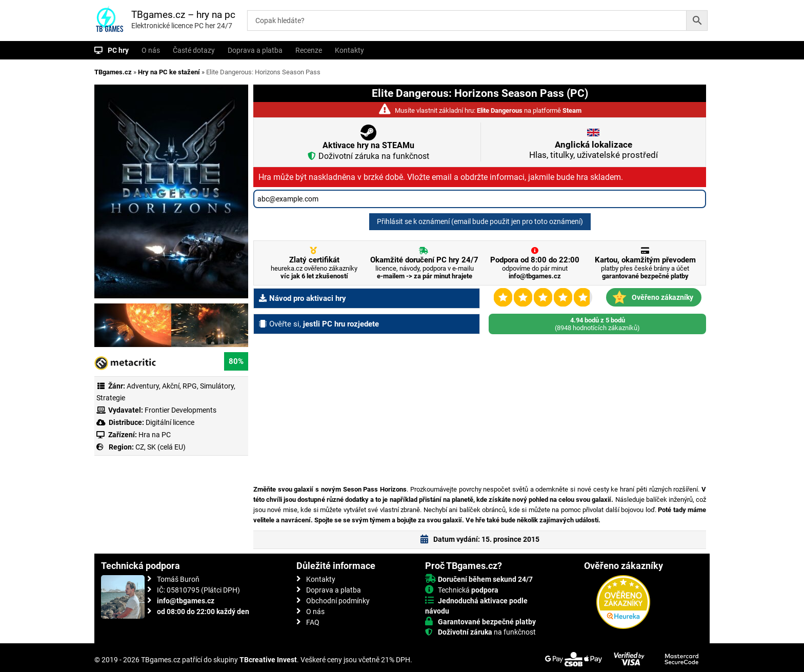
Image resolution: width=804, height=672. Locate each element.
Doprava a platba (255, 50)
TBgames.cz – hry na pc (183, 15)
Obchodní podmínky (338, 601)
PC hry (118, 50)
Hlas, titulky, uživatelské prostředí (594, 150)
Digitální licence (169, 422)
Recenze (309, 50)
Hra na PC (154, 435)
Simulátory (217, 386)
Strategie (111, 398)
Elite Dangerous (500, 110)
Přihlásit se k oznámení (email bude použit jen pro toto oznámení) (480, 221)
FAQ (313, 622)
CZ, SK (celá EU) (160, 447)
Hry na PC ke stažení (169, 72)
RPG (190, 386)
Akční (171, 386)
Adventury (143, 386)
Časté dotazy (194, 50)
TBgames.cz (113, 72)
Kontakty (349, 50)
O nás (151, 50)
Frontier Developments (180, 410)
